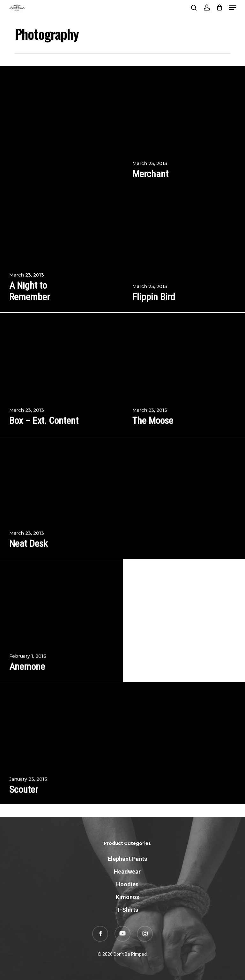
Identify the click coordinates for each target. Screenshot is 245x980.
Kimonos (127, 897)
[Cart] (219, 8)
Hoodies (127, 884)
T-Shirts (127, 910)
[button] (232, 8)
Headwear (127, 872)
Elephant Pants (127, 859)
